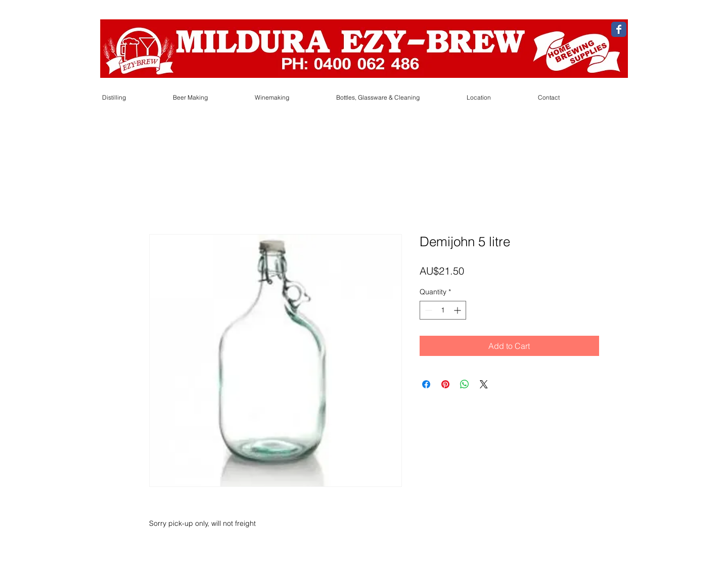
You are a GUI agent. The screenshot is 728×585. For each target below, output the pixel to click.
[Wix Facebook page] (619, 29)
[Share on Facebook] (426, 384)
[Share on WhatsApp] (465, 384)
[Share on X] (484, 384)
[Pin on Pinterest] (445, 384)
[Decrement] (427, 310)
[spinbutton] (443, 310)
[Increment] (458, 310)
